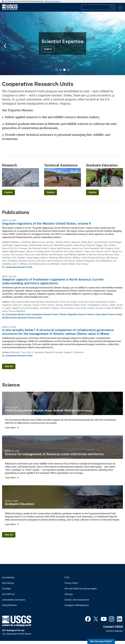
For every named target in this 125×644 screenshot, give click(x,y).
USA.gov (69, 594)
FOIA (67, 578)
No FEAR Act (8, 594)
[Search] (112, 7)
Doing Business (9, 605)
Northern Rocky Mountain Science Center (22, 318)
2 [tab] (61, 70)
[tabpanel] (62, 43)
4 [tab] (68, 70)
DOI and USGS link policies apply (81, 589)
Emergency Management (77, 605)
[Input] (98, 7)
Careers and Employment (77, 600)
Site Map (6, 589)
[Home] (10, 10)
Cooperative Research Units (19, 267)
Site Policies (8, 583)
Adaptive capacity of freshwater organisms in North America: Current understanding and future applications (53, 281)
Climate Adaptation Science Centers (77, 314)
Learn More (10, 428)
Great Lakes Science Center (109, 314)
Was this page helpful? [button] (101, 641)
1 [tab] (57, 70)
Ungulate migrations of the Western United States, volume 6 (46, 223)
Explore (48, 49)
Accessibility (8, 578)
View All (9, 366)
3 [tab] (64, 70)
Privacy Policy (71, 583)
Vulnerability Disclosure (14, 600)
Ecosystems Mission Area (18, 314)
